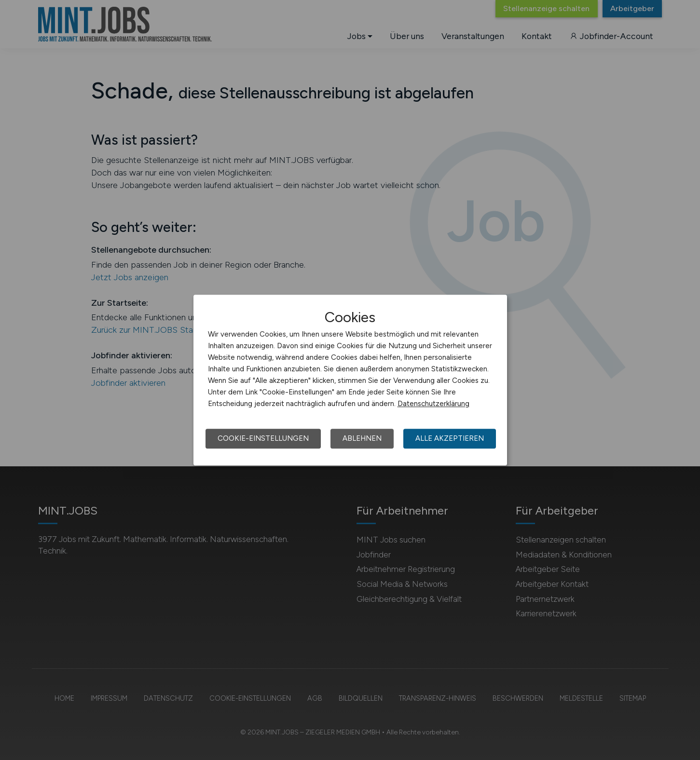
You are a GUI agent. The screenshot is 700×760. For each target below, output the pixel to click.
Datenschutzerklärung (433, 404)
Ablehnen (362, 438)
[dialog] (350, 380)
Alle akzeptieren (450, 438)
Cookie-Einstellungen (263, 438)
